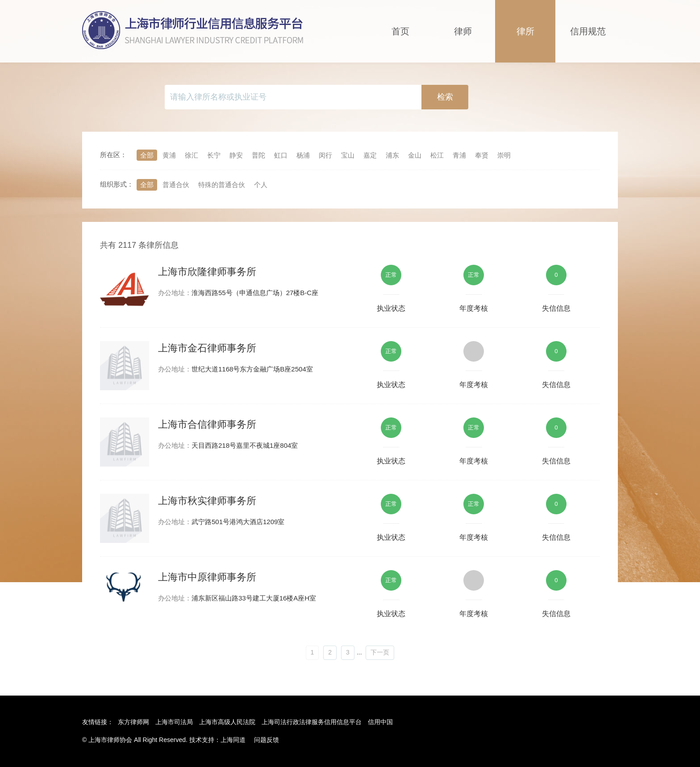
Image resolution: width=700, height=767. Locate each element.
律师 (463, 31)
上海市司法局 (174, 722)
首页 (400, 31)
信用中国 (380, 722)
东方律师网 (133, 722)
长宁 (214, 155)
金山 (415, 155)
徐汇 (192, 155)
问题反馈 (267, 740)
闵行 (325, 155)
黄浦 (169, 155)
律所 (525, 31)
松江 (437, 155)
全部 (147, 155)
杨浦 (303, 155)
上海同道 (233, 740)
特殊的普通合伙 (222, 185)
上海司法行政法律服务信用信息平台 (312, 722)
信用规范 (588, 31)
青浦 (459, 155)
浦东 (392, 155)
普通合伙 (176, 185)
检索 (445, 97)
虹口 (281, 155)
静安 (236, 155)
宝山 (348, 155)
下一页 (380, 652)
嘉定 (370, 155)
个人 (261, 185)
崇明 (504, 155)
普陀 (258, 155)
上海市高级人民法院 (227, 722)
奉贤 (482, 155)
